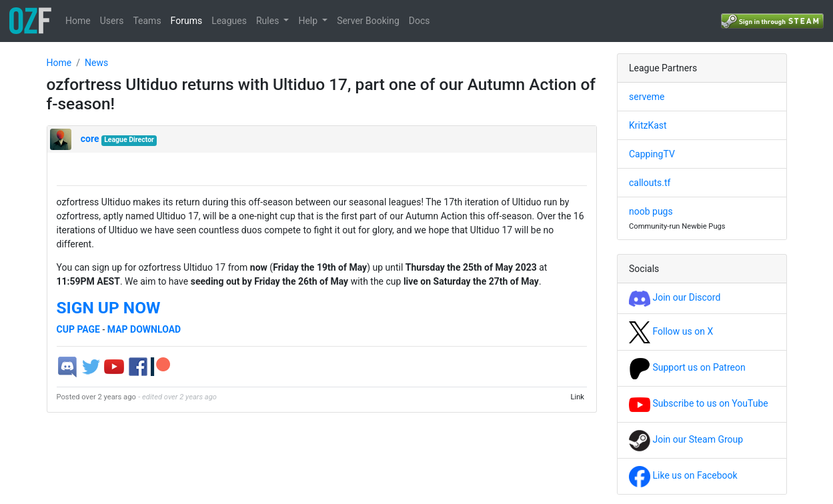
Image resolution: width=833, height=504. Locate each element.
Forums (187, 21)
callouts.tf (650, 183)
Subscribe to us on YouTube (699, 403)
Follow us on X (671, 331)
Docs (420, 21)
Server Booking (368, 21)
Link (577, 397)
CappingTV (652, 154)
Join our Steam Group (686, 439)
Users (112, 21)
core (90, 139)
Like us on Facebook (683, 475)
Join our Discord (675, 297)
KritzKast (648, 125)
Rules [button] (269, 21)
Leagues (229, 21)
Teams (147, 21)
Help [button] (309, 21)
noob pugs (651, 211)
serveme (647, 97)
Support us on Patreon (687, 367)
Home (78, 21)
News (96, 63)
